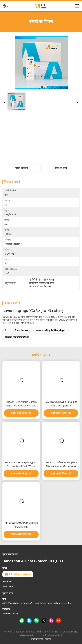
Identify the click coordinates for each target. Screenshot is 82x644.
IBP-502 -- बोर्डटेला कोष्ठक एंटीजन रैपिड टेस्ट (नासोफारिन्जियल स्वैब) (61, 464)
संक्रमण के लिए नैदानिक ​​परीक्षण (51, 331)
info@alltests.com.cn (18, 574)
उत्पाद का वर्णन (61, 168)
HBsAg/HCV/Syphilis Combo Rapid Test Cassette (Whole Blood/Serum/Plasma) (21, 404)
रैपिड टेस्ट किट (22, 331)
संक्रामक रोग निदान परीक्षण (17, 337)
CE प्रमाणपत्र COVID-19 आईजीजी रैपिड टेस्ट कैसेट (21, 525)
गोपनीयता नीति (37, 639)
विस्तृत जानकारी (21, 168)
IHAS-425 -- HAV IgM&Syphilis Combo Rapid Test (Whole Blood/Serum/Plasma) (21, 465)
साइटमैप (48, 639)
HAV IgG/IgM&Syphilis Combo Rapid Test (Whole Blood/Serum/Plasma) (61, 404)
